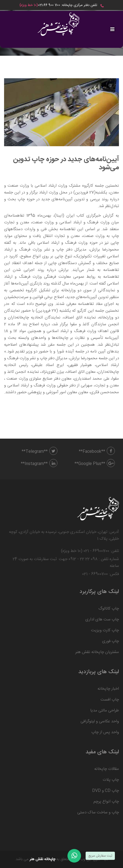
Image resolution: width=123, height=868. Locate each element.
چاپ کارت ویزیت (105, 630)
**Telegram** (40, 452)
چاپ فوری (111, 641)
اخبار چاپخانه (108, 689)
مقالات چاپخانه (107, 769)
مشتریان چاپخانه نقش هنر (97, 652)
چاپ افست (110, 700)
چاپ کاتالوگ (109, 609)
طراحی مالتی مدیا (105, 711)
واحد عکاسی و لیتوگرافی (100, 721)
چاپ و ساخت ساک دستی (98, 812)
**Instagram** (39, 464)
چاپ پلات (111, 780)
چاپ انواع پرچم (106, 802)
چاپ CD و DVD (106, 791)
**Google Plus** (95, 464)
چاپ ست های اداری (102, 619)
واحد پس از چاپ (105, 732)
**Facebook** (97, 452)
